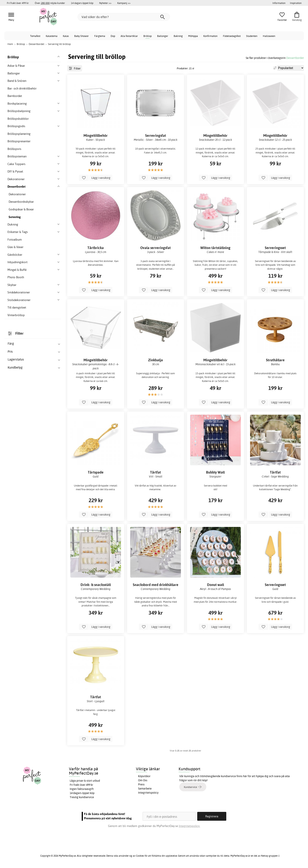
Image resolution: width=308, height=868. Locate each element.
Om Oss (143, 780)
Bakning (178, 36)
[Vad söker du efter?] (124, 17)
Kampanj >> (124, 3)
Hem (10, 44)
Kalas (66, 36)
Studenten (252, 36)
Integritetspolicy (148, 793)
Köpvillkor (144, 776)
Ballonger (163, 36)
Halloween (269, 36)
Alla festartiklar (129, 36)
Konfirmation (210, 36)
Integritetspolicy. (189, 826)
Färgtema (100, 36)
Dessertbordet (295, 58)
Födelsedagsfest (232, 36)
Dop (113, 36)
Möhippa (193, 36)
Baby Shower (82, 36)
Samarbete (145, 789)
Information (279, 3)
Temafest (35, 36)
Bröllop (148, 36)
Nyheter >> (105, 3)
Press (141, 784)
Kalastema (52, 36)
